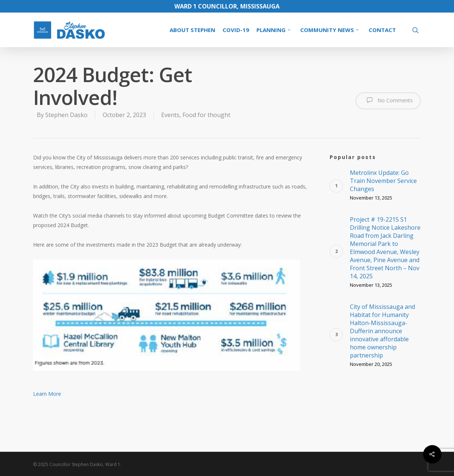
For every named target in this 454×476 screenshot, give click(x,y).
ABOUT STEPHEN (192, 30)
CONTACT (382, 30)
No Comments (388, 100)
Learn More (47, 394)
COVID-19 (236, 30)
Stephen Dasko (66, 115)
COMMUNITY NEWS (330, 30)
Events (170, 115)
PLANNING (274, 30)
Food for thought (206, 115)
